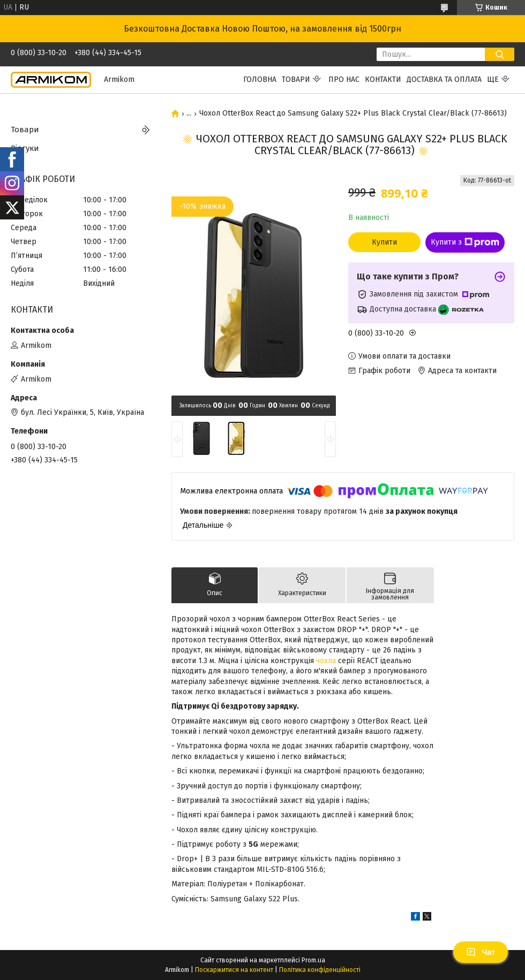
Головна (260, 79)
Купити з (465, 242)
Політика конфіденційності (320, 970)
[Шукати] (500, 54)
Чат (481, 952)
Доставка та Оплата (444, 79)
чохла (326, 661)
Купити (384, 242)
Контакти (383, 79)
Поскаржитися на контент (234, 970)
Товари (296, 79)
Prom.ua (313, 960)
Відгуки (25, 148)
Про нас (344, 79)
